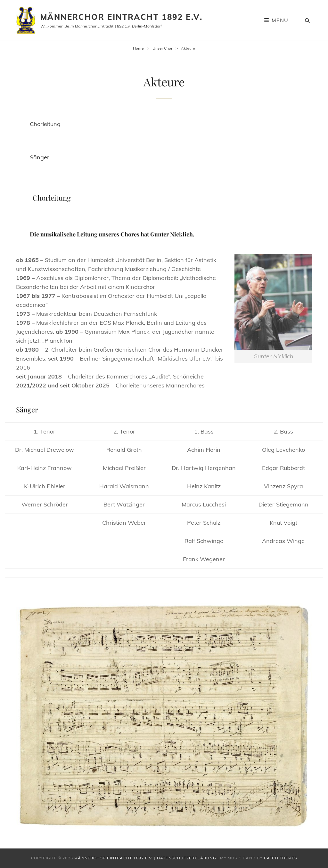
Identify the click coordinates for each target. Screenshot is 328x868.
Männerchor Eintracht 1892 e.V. (121, 17)
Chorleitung (45, 124)
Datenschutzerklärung (187, 858)
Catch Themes (280, 858)
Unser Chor (162, 48)
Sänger (40, 157)
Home (138, 48)
